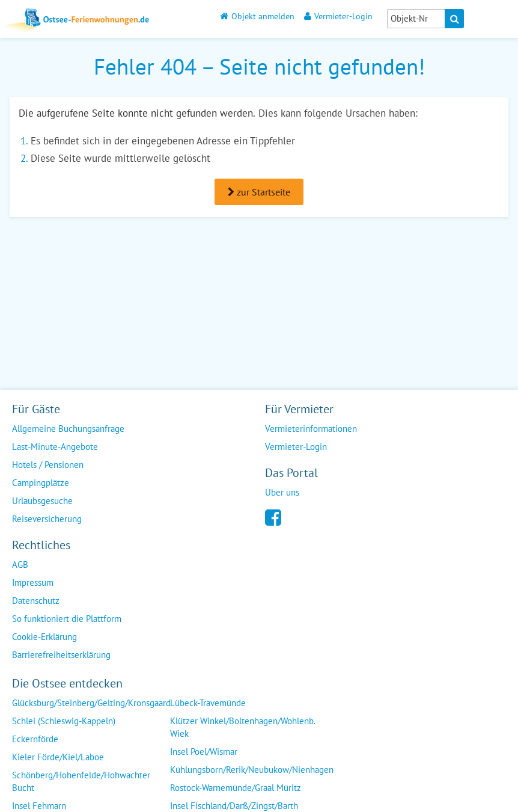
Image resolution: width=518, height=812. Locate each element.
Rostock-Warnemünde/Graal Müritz (236, 788)
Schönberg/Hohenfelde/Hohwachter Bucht (81, 781)
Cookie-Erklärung (44, 637)
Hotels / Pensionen (48, 465)
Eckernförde (35, 739)
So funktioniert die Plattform (67, 619)
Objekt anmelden (257, 16)
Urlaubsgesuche (42, 501)
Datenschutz (36, 601)
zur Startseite (259, 192)
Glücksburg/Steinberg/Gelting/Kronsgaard (91, 703)
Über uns (282, 492)
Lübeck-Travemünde (208, 703)
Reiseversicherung (47, 519)
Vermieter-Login (338, 16)
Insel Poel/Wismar (204, 752)
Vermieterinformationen (311, 429)
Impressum (33, 583)
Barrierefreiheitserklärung (61, 655)
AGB (20, 564)
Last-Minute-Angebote (55, 447)
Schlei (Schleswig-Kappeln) (64, 721)
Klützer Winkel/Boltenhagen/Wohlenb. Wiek (243, 727)
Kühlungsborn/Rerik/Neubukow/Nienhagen (252, 770)
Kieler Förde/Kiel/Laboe (58, 757)
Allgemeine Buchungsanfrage (68, 429)
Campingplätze (41, 483)
